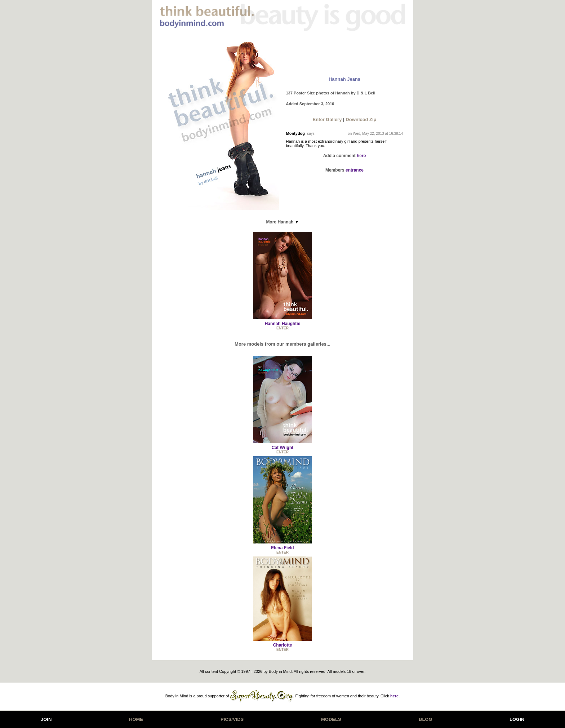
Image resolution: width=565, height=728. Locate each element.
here (361, 156)
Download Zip (361, 119)
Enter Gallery (327, 119)
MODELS (331, 719)
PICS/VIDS (232, 719)
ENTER (282, 328)
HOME (136, 719)
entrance (355, 170)
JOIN (46, 719)
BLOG (426, 719)
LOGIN (517, 719)
